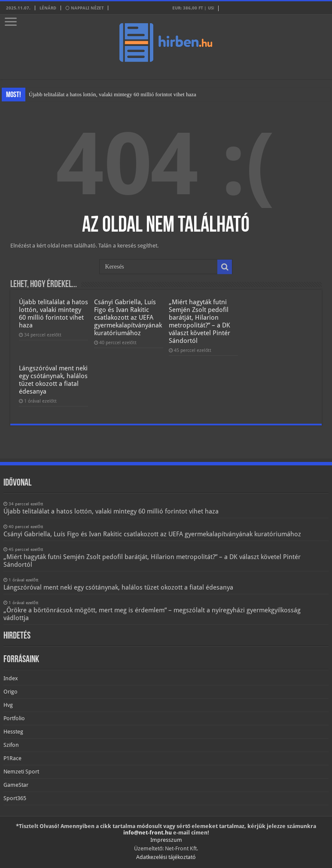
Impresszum (166, 840)
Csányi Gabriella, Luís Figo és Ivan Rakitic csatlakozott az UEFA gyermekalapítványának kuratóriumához (128, 318)
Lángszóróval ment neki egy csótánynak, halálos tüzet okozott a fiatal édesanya (53, 380)
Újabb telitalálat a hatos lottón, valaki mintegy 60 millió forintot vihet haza (113, 94)
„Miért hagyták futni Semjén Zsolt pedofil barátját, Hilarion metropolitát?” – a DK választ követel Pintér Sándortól (200, 321)
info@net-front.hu (148, 833)
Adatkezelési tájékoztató (166, 857)
